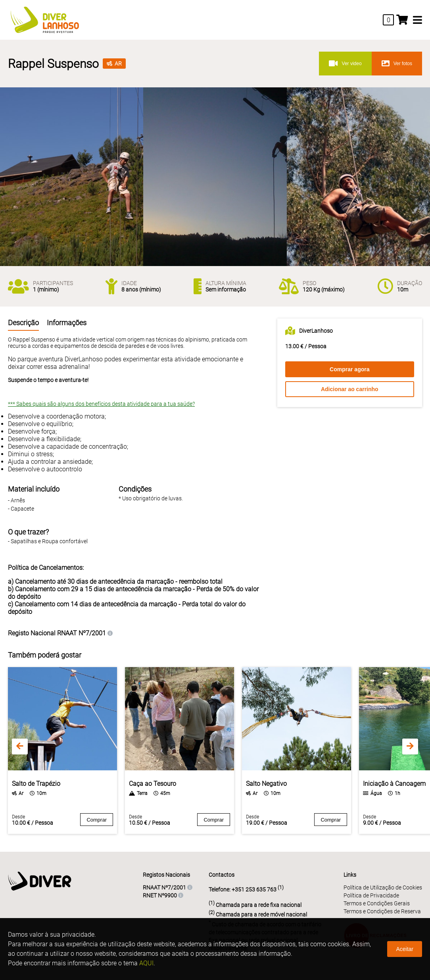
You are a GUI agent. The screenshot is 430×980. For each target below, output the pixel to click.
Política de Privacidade (371, 895)
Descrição (23, 323)
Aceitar (405, 949)
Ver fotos (397, 64)
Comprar (97, 820)
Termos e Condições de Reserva (382, 911)
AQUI (146, 963)
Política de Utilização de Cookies (383, 887)
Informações (67, 323)
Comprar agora (349, 369)
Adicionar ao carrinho (350, 389)
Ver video (345, 64)
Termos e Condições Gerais (377, 903)
